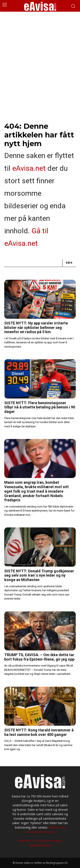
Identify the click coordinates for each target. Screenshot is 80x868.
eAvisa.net (29, 168)
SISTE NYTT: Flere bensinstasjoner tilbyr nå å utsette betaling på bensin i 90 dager (40, 407)
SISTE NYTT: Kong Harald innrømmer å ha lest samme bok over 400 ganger (39, 732)
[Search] (69, 263)
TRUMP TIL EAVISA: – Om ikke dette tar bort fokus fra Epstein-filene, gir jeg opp (39, 657)
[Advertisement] (40, 54)
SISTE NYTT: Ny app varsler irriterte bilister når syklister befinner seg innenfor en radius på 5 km (36, 327)
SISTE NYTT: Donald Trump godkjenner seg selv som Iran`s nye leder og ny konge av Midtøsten (39, 575)
